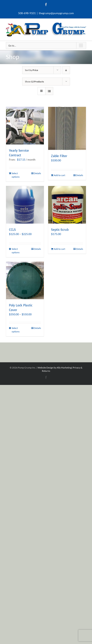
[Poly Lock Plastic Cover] (25, 280)
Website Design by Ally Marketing (55, 368)
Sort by (31, 70)
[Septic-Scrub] (67, 205)
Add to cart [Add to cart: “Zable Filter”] (59, 175)
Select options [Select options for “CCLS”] (16, 251)
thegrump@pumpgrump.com (56, 13)
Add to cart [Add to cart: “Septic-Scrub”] (59, 249)
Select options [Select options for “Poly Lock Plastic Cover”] (16, 330)
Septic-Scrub (60, 230)
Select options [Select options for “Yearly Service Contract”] (16, 175)
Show (34, 82)
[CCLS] (25, 205)
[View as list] (49, 91)
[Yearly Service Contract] (25, 126)
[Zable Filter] (67, 128)
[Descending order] (66, 70)
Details (37, 173)
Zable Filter (59, 156)
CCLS (12, 230)
